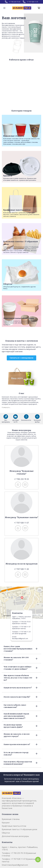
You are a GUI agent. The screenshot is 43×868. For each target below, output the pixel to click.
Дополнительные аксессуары (15, 836)
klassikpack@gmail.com (20, 639)
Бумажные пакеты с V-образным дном (19, 829)
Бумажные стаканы (11, 819)
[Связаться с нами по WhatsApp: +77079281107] (18, 528)
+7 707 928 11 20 (21, 569)
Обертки (6, 833)
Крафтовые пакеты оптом (14, 826)
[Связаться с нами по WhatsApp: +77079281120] (18, 575)
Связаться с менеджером (21, 358)
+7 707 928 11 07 (33, 2)
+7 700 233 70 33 (15, 2)
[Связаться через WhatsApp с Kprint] (38, 860)
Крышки (6, 823)
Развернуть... (6, 407)
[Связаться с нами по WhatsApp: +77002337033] (18, 485)
